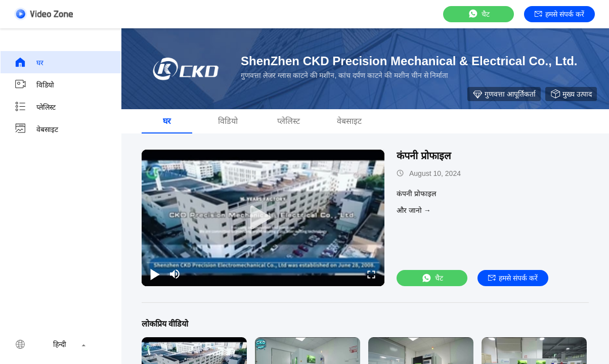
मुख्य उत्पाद (571, 94)
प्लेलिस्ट (35, 107)
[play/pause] (155, 274)
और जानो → (414, 210)
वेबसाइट (36, 129)
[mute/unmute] (175, 274)
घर (29, 62)
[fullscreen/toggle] (371, 274)
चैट (478, 14)
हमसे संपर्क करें (559, 14)
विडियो (34, 84)
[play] (263, 218)
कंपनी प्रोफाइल (424, 156)
